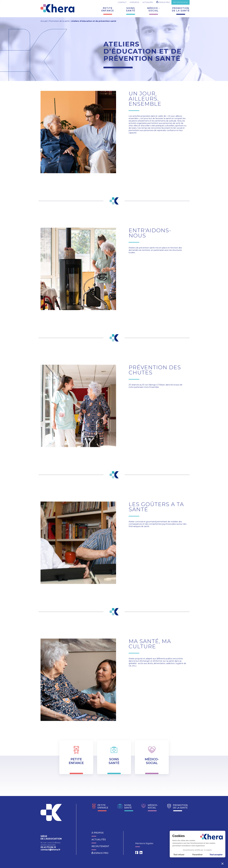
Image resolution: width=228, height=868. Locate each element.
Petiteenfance (108, 9)
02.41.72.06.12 (48, 847)
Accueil (44, 21)
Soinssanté (131, 9)
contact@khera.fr (50, 850)
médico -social (154, 9)
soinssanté (125, 807)
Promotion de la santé (59, 21)
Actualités (148, 2)
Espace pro (163, 2)
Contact (122, 2)
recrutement (181, 2)
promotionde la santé (181, 9)
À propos (134, 2)
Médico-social (150, 807)
